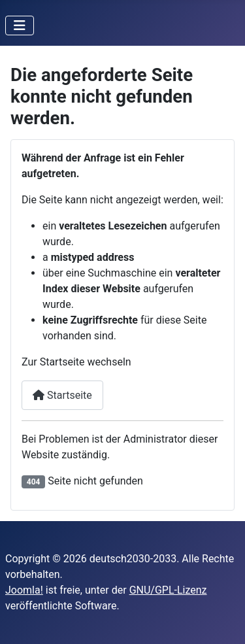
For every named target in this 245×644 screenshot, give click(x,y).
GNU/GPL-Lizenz (168, 590)
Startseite (62, 395)
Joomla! (24, 590)
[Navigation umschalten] (20, 25)
